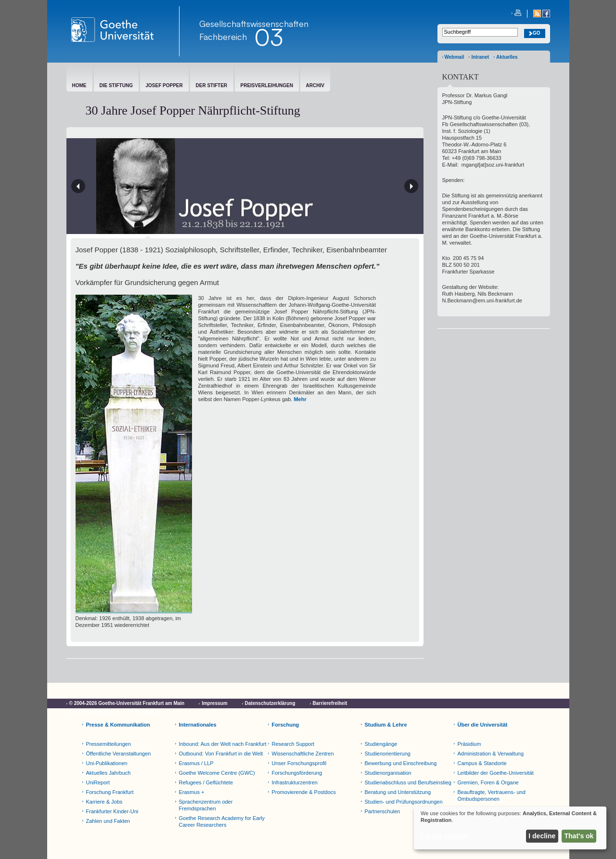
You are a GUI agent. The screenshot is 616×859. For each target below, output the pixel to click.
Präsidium (469, 744)
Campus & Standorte (482, 763)
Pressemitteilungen (109, 744)
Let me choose (444, 836)
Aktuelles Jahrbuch (109, 773)
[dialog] (510, 828)
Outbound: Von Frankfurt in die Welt (221, 754)
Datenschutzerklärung (270, 703)
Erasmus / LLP (196, 763)
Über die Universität (483, 725)
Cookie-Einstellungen (94, 712)
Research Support (293, 744)
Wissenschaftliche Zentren (303, 754)
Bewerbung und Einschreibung (401, 763)
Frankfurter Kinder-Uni (112, 811)
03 (269, 37)
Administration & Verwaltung (491, 754)
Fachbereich (223, 37)
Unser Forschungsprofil (299, 763)
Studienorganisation (388, 773)
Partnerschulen (383, 811)
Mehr (300, 399)
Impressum (214, 703)
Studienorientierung (388, 754)
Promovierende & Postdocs (304, 792)
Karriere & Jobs (104, 802)
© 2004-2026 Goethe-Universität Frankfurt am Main (127, 703)
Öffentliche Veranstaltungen (119, 754)
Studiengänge (381, 744)
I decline (542, 836)
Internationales (198, 725)
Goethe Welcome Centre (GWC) (217, 773)
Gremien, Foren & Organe (488, 782)
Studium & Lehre (386, 725)
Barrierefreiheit (330, 703)
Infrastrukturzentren (295, 782)
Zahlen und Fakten (108, 821)
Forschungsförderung (297, 773)
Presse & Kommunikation (118, 725)
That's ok (579, 836)
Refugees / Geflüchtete (206, 782)
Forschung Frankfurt (110, 792)
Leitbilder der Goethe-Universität (496, 773)
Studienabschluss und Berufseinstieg (408, 782)
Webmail (455, 57)
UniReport (98, 782)
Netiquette (148, 712)
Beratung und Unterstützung (398, 792)
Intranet (480, 57)
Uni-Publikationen (107, 763)
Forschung (286, 725)
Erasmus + (192, 792)
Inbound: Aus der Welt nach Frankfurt (223, 744)
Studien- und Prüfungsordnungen (404, 802)
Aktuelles (507, 57)
